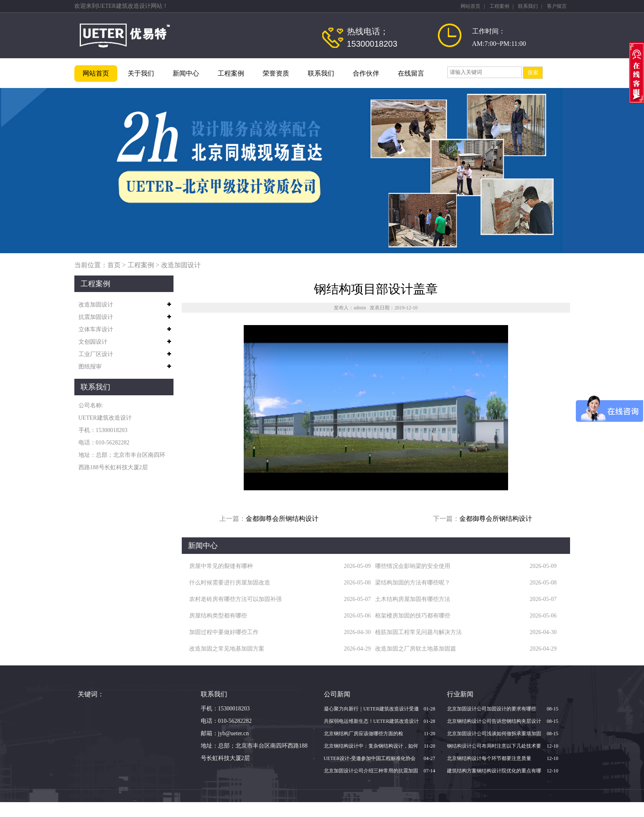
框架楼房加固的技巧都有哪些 (413, 616)
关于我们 (141, 73)
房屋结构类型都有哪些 (218, 616)
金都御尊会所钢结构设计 (282, 519)
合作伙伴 (366, 73)
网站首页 (471, 6)
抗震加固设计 (96, 317)
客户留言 (557, 6)
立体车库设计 (96, 329)
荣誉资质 (276, 73)
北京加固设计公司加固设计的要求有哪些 (492, 709)
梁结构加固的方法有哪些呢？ (413, 583)
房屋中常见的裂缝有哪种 (221, 566)
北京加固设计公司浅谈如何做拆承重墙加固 (494, 734)
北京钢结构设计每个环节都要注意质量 (489, 758)
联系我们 (528, 6)
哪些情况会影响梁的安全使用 (413, 566)
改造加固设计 (181, 265)
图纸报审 (90, 367)
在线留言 (411, 73)
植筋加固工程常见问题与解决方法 (418, 632)
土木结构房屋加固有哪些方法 (413, 599)
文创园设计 (93, 342)
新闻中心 (186, 73)
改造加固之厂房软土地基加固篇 (416, 649)
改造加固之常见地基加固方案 (227, 649)
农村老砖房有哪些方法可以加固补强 (235, 599)
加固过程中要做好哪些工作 (224, 632)
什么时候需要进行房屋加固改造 (230, 583)
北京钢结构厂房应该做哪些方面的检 (364, 734)
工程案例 (499, 6)
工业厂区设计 (96, 354)
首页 (114, 265)
